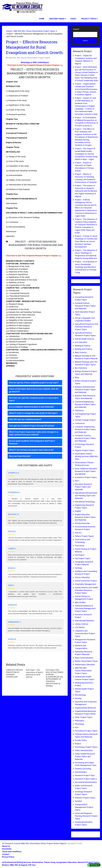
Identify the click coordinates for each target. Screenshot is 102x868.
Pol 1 (77, 727)
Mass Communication (84, 658)
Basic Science (81, 352)
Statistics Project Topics (85, 798)
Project (78, 744)
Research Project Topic (85, 775)
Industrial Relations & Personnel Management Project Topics (85, 608)
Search (76, 29)
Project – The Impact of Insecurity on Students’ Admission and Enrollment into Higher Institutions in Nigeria (86, 191)
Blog (77, 377)
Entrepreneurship (82, 523)
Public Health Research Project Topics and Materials (85, 756)
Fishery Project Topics (84, 536)
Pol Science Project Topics (86, 731)
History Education (82, 577)
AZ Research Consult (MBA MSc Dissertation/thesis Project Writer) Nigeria (34, 843)
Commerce (80, 423)
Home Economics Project (86, 581)
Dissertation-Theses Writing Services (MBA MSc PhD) (86, 456)
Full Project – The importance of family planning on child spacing (34, 673)
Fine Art (78, 533)
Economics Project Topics (86, 477)
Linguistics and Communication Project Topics (85, 633)
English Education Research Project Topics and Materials (85, 517)
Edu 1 (77, 481)
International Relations (84, 621)
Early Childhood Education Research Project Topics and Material (86, 471)
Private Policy (81, 740)
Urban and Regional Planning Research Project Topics (86, 816)
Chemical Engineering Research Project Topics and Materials (85, 404)
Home (42, 19)
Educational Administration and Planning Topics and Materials (86, 496)
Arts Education (81, 342)
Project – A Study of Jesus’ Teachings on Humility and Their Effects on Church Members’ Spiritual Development (86, 241)
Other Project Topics (84, 717)
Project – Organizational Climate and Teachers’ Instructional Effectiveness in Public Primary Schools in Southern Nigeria (86, 89)
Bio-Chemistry (81, 368)
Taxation (78, 801)
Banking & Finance (83, 346)
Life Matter (80, 627)
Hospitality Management (85, 584)
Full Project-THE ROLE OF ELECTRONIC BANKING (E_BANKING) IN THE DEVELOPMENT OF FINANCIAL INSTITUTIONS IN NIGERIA (55, 678)
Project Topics (89, 19)
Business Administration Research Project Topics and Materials (85, 390)
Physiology (79, 724)
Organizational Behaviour (85, 708)
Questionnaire (81, 772)
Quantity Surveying (83, 769)
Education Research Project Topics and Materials (83, 487)
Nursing (78, 698)
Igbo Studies (80, 602)
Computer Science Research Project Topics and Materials (85, 438)
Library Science (82, 624)
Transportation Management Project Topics (84, 807)
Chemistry (79, 410)
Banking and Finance (84, 349)
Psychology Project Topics (86, 747)
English (78, 511)
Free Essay (80, 546)
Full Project (80, 555)
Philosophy (79, 721)
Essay (73, 19)
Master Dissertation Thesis (86, 661)
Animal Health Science (84, 339)
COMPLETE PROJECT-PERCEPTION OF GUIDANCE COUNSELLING (14, 673)
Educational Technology (85, 502)
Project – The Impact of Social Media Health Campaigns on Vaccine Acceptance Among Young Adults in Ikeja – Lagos (86, 154)
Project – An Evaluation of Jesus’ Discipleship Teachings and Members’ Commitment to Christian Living (86, 267)
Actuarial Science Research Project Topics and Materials (85, 306)
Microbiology (80, 695)
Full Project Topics (83, 558)
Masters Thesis (57, 19)
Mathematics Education (85, 665)
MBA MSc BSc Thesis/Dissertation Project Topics (29, 58)
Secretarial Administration (86, 782)
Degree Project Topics (85, 450)
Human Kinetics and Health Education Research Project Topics (86, 590)
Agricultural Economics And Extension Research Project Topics (86, 327)
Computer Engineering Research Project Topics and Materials (85, 429)
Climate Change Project (85, 420)
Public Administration (84, 750)
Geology (79, 568)
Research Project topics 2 (86, 779)
